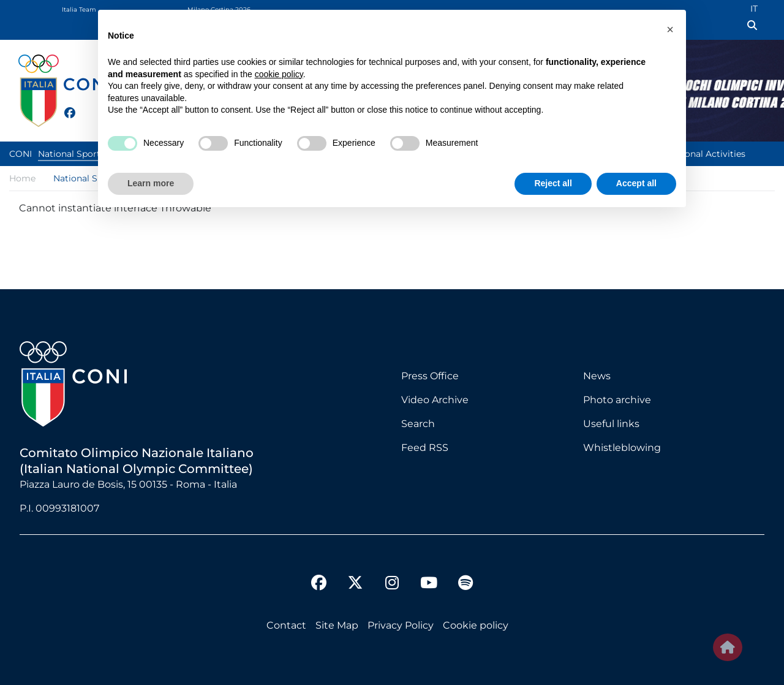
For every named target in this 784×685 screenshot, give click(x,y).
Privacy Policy (401, 625)
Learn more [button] (151, 183)
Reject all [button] (553, 183)
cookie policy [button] (279, 74)
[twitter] (82, 112)
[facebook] (64, 106)
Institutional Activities (698, 154)
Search (418, 424)
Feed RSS (425, 448)
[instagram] (392, 585)
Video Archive (435, 400)
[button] (670, 29)
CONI (21, 154)
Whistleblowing (622, 448)
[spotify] (466, 585)
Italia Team (79, 9)
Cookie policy (476, 625)
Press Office (430, 376)
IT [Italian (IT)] (754, 9)
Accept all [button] (636, 183)
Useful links (611, 424)
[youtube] (429, 585)
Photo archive (617, 400)
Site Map (337, 625)
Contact (286, 625)
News (597, 376)
